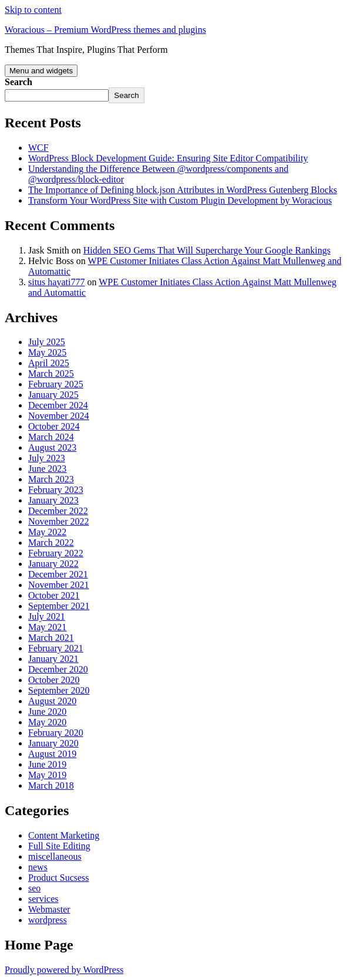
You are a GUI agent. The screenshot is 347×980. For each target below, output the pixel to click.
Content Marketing (64, 835)
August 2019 (52, 754)
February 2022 (56, 553)
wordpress (48, 920)
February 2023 (56, 490)
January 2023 (53, 500)
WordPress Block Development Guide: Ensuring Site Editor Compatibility (168, 158)
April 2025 (49, 363)
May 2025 (47, 352)
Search (18, 82)
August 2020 (52, 701)
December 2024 (58, 405)
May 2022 (47, 532)
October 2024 (54, 426)
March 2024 (51, 437)
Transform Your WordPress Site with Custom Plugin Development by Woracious (180, 200)
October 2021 (54, 595)
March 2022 (51, 543)
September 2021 (59, 606)
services (43, 899)
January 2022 (53, 564)
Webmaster (49, 909)
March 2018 (51, 785)
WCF (38, 148)
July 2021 (47, 616)
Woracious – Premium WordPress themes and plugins (105, 30)
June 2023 (47, 469)
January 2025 (53, 395)
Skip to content (33, 10)
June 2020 (47, 712)
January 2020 (53, 743)
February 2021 (56, 648)
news (38, 867)
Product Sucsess (59, 878)
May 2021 (47, 627)
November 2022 (59, 521)
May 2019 (47, 775)
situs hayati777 (56, 282)
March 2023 (51, 479)
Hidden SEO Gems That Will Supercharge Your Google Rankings (207, 250)
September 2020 (59, 690)
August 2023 (52, 447)
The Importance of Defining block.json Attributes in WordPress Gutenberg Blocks (183, 190)
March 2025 (51, 374)
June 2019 (47, 764)
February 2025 (56, 384)
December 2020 (58, 669)
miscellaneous (55, 856)
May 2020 (47, 722)
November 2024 (59, 416)
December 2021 (58, 574)
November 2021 (59, 585)
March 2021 (51, 638)
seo (34, 888)
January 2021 (53, 659)
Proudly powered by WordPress (64, 970)
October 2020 (54, 680)
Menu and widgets (41, 71)
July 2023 (47, 458)
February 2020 (56, 733)
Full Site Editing (59, 846)
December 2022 (58, 511)
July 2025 (47, 342)
